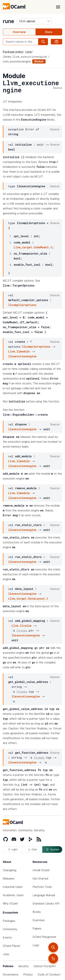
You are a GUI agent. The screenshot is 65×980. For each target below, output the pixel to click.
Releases (8, 878)
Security (23, 966)
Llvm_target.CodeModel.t (33, 247)
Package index (13, 52)
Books (37, 912)
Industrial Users (13, 887)
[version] (34, 21)
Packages (9, 921)
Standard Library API (46, 903)
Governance (11, 974)
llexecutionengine (22, 356)
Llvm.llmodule (19, 351)
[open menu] (58, 7)
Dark (33, 849)
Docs (49, 32)
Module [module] (39, 61)
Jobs (6, 954)
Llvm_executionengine (17, 61)
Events (7, 937)
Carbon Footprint (45, 966)
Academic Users (13, 895)
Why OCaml (10, 903)
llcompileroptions (22, 305)
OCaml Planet (12, 946)
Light (13, 849)
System (52, 849)
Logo (36, 945)
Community (10, 929)
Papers (37, 928)
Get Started (40, 878)
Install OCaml (41, 870)
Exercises (39, 920)
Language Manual (44, 895)
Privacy (28, 974)
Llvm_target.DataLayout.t (28, 598)
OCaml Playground (44, 937)
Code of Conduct (49, 974)
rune (8, 21)
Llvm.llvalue (21, 626)
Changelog (10, 870)
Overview (19, 32)
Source (58, 88)
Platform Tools (42, 887)
